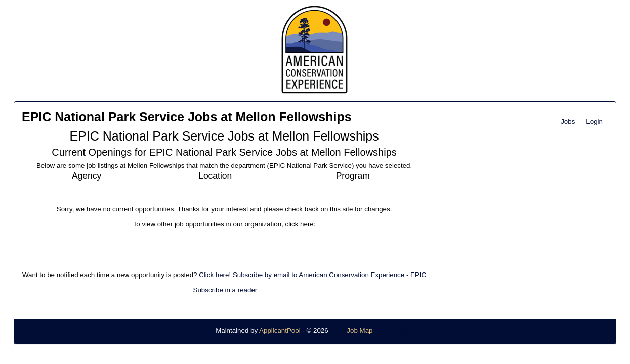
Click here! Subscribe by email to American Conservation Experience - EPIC (312, 275)
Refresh (403, 330)
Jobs (568, 122)
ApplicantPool (280, 330)
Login (594, 122)
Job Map (360, 330)
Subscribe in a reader (225, 290)
